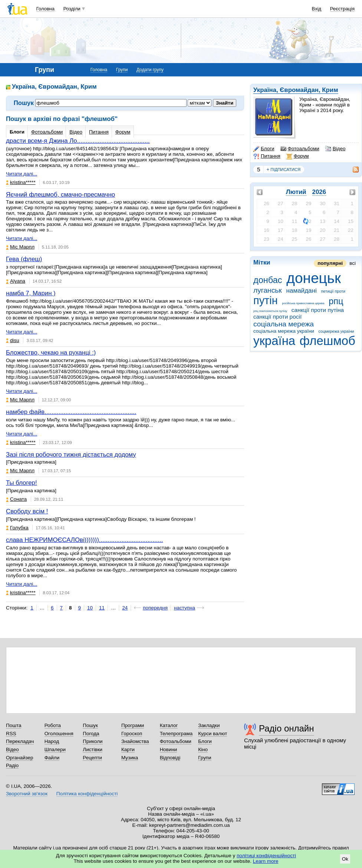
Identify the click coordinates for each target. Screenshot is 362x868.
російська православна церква (303, 303)
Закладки (209, 725)
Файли (52, 758)
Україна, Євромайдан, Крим (296, 90)
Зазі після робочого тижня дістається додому (71, 455)
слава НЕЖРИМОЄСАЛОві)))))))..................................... (84, 540)
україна (274, 341)
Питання (267, 156)
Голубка (17, 528)
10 (90, 608)
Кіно (203, 749)
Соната (16, 499)
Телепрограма (176, 734)
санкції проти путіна (318, 310)
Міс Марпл (20, 247)
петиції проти (333, 291)
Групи (122, 70)
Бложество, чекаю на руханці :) (51, 353)
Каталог (169, 725)
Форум (298, 156)
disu (13, 340)
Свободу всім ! (27, 511)
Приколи (93, 741)
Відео (335, 149)
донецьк (314, 278)
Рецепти (92, 758)
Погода (91, 734)
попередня (155, 608)
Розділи (72, 9)
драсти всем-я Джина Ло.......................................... (78, 141)
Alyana (16, 281)
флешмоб (328, 341)
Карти (128, 749)
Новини (169, 749)
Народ (52, 741)
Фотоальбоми (300, 149)
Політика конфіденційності (87, 794)
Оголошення (59, 734)
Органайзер (19, 758)
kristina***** (21, 182)
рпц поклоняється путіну (270, 311)
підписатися (284, 170)
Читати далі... (22, 174)
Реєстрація (342, 9)
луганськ (268, 290)
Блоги (264, 149)
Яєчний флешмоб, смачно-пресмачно (60, 195)
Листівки (93, 749)
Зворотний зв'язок (27, 794)
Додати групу (150, 70)
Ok (345, 859)
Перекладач (20, 741)
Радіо (12, 765)
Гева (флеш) (24, 259)
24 (125, 608)
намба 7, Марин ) (31, 293)
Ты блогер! (22, 483)
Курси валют (213, 734)
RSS (11, 734)
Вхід (317, 9)
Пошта (14, 725)
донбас (268, 280)
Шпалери (55, 749)
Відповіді (170, 758)
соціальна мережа (284, 324)
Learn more (266, 861)
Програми (133, 725)
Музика (130, 758)
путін (266, 300)
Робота (53, 725)
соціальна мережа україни (284, 331)
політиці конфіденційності (266, 856)
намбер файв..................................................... (71, 412)
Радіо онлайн (287, 728)
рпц (336, 301)
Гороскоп (132, 734)
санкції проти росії (277, 317)
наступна (185, 608)
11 (102, 608)
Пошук (90, 725)
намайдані (301, 291)
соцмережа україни (336, 331)
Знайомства (135, 741)
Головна (45, 9)
